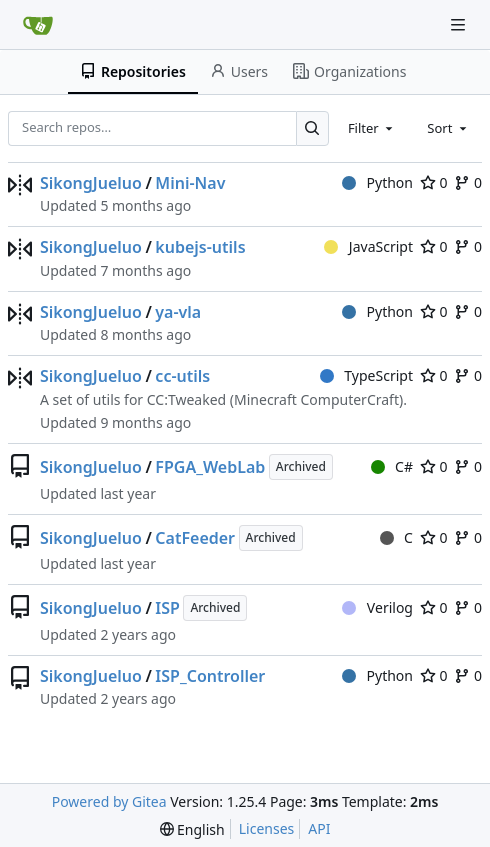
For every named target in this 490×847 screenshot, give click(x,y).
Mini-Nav (190, 183)
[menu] (192, 829)
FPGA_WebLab (210, 467)
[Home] (38, 25)
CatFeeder (195, 538)
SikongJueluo (91, 183)
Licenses (267, 828)
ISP (167, 608)
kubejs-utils (200, 247)
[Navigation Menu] (460, 24)
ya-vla (178, 312)
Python (377, 182)
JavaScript (368, 246)
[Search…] (312, 128)
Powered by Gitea (109, 801)
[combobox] (372, 128)
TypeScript (366, 375)
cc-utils (182, 376)
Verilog (377, 607)
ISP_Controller (210, 676)
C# (392, 466)
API (319, 828)
